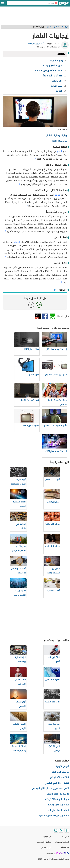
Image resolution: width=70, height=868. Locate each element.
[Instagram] (56, 830)
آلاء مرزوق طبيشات (36, 43)
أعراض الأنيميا (62, 767)
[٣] (6, 231)
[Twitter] (61, 830)
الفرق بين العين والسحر (58, 805)
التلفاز (60, 151)
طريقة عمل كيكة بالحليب (58, 794)
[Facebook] (67, 830)
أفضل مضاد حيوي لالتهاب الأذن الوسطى (50, 788)
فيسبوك (45, 316)
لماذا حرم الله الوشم (59, 777)
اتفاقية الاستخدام (62, 842)
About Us (65, 847)
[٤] (62, 282)
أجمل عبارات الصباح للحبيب (57, 810)
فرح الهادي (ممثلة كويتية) (57, 799)
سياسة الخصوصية (44, 842)
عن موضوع (47, 837)
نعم (39, 305)
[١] (36, 158)
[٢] (27, 205)
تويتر (38, 316)
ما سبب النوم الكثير (60, 772)
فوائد (57, 195)
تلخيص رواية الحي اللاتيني (57, 783)
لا (31, 305)
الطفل (17, 242)
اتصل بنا (66, 837)
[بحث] (56, 3)
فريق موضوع (46, 847)
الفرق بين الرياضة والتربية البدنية (54, 816)
